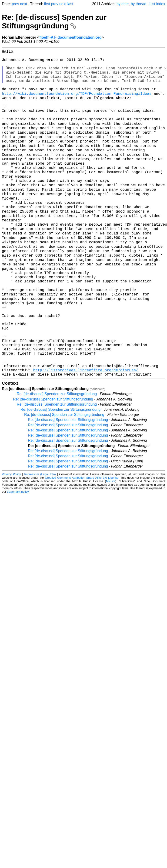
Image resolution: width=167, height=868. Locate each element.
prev (15, 4)
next (23, 4)
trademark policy (18, 554)
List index (157, 4)
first (47, 4)
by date (123, 4)
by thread (139, 4)
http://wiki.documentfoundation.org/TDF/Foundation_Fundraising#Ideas (77, 103)
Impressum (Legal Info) (40, 536)
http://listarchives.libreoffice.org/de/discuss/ (85, 431)
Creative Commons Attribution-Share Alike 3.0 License (82, 540)
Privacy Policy (11, 536)
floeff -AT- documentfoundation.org (70, 37)
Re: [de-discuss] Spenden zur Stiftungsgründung (54, 22)
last (70, 4)
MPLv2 (111, 543)
